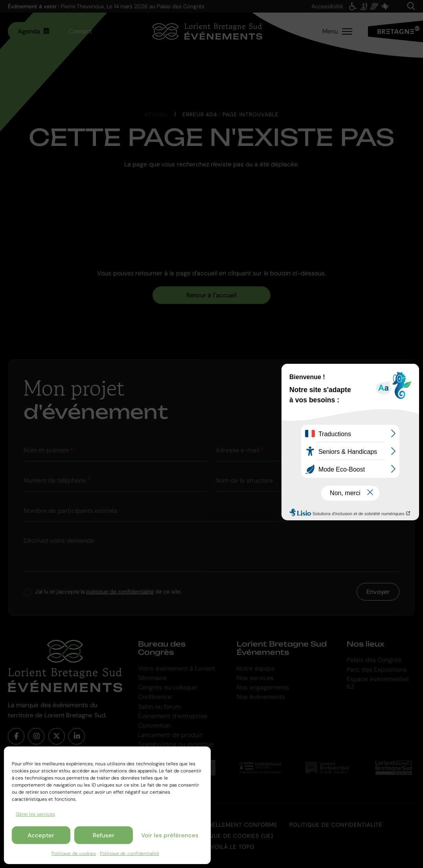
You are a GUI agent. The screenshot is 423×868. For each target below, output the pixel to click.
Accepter (41, 835)
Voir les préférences (170, 835)
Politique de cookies (74, 853)
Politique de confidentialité (130, 853)
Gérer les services (35, 814)
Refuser (104, 835)
